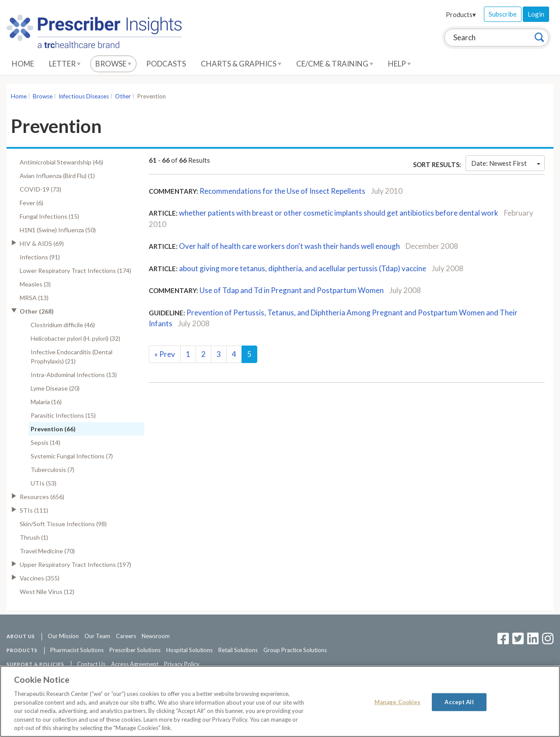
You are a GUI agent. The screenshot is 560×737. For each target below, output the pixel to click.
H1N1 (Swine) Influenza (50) (58, 230)
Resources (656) (42, 497)
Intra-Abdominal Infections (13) (74, 375)
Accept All (459, 702)
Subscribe (503, 14)
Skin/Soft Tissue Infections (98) (63, 524)
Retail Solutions (238, 650)
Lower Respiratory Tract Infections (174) (75, 271)
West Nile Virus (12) (47, 592)
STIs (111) (34, 510)
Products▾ (461, 14)
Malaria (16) (46, 402)
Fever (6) (31, 203)
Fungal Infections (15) (49, 216)
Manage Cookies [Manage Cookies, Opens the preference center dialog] (398, 702)
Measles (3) (35, 284)
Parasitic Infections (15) (63, 415)
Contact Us (91, 664)
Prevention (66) (53, 429)
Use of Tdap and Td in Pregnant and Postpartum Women (292, 290)
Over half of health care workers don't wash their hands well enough (289, 246)
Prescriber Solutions (135, 650)
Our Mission (63, 636)
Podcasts (166, 64)
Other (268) (37, 311)
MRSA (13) (34, 298)
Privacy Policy (182, 664)
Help (399, 64)
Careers (126, 636)
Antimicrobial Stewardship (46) (61, 162)
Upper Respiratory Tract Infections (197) (75, 564)
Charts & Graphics (241, 64)
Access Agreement (135, 664)
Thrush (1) (34, 537)
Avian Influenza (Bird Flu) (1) (57, 176)
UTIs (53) (44, 483)
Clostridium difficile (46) (63, 325)
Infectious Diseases (84, 96)
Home (23, 64)
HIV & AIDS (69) (42, 243)
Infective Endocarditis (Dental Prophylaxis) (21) (72, 356)
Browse (113, 64)
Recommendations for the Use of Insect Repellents (282, 191)
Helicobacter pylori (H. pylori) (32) (75, 338)
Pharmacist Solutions (77, 650)
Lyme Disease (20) (55, 388)
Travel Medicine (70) (47, 551)
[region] (280, 701)
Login (536, 14)
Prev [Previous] (165, 354)
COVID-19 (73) (40, 189)
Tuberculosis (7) (52, 470)
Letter (65, 64)
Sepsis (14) (45, 442)
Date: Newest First (506, 163)
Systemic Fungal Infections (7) (72, 456)
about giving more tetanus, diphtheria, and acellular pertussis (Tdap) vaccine (303, 268)
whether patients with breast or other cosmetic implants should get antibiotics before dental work (339, 213)
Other (123, 96)
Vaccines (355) (40, 578)
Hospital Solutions (189, 650)
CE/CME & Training (335, 64)
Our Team (97, 636)
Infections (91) (40, 257)
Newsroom (156, 636)
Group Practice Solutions (295, 650)
